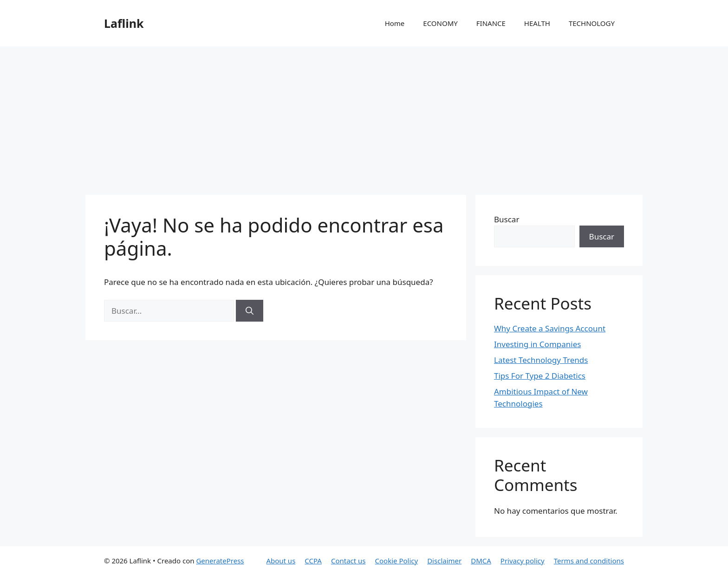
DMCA (481, 561)
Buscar (507, 219)
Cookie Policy (397, 561)
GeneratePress (220, 561)
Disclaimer (444, 561)
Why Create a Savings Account (550, 328)
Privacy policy (523, 561)
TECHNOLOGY (592, 23)
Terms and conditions (589, 561)
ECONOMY (440, 23)
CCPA (313, 561)
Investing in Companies (537, 344)
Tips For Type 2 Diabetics (540, 376)
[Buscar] (250, 311)
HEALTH (537, 23)
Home (395, 23)
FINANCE (491, 23)
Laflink (124, 23)
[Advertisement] (364, 116)
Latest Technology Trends (541, 360)
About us (281, 561)
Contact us (348, 561)
